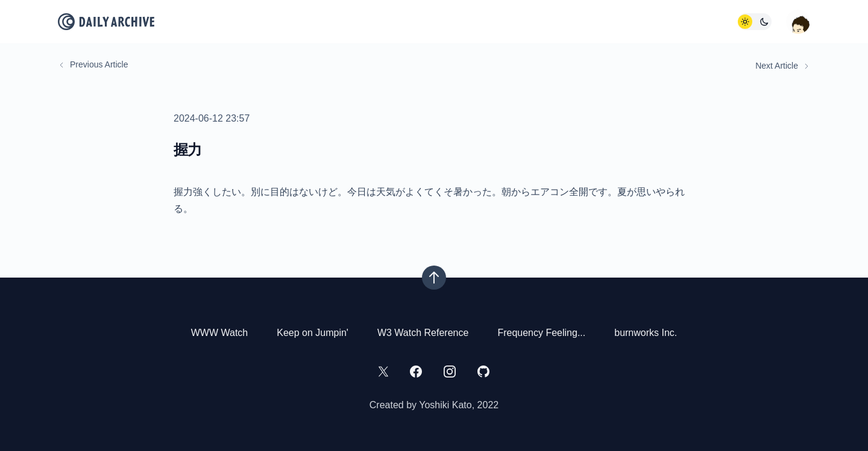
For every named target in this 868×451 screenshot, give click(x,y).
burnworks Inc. (646, 333)
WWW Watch (220, 333)
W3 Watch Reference (423, 333)
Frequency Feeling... (541, 333)
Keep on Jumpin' (313, 333)
